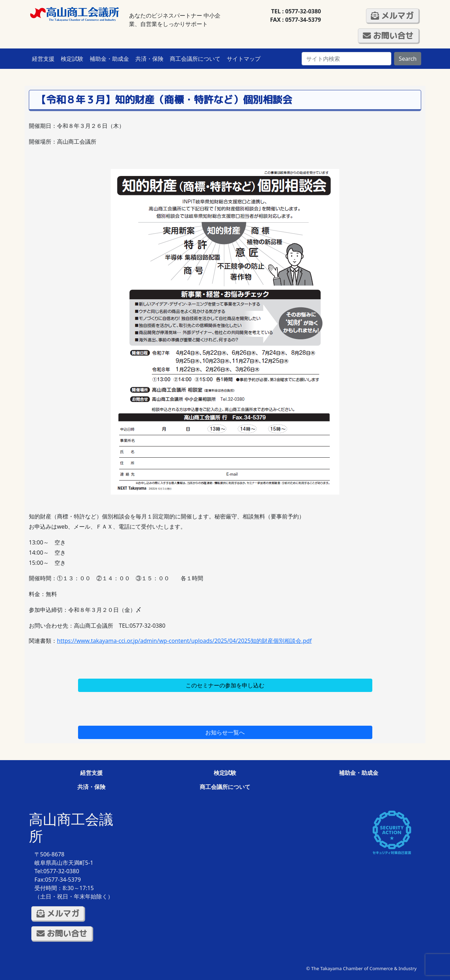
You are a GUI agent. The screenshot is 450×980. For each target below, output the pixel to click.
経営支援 (43, 59)
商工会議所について (195, 59)
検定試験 (72, 59)
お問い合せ (388, 35)
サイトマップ (244, 59)
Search (408, 59)
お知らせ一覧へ (225, 732)
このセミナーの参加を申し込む (225, 685)
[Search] (346, 59)
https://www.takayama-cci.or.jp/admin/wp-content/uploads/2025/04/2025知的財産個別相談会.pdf (184, 641)
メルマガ (392, 15)
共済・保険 (149, 59)
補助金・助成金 (109, 59)
